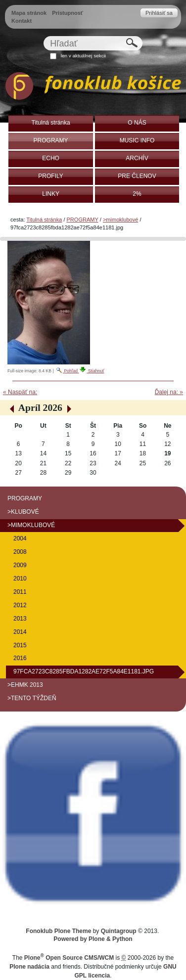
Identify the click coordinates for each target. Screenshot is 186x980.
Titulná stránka (44, 220)
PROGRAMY (83, 220)
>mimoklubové (120, 220)
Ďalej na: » (169, 392)
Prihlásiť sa (159, 13)
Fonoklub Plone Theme (58, 931)
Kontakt (22, 21)
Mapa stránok (29, 13)
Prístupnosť (68, 13)
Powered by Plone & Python (93, 939)
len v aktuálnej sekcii (83, 56)
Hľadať (43, 36)
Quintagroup (119, 931)
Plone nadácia (29, 967)
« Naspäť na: (20, 392)
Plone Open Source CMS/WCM (69, 958)
